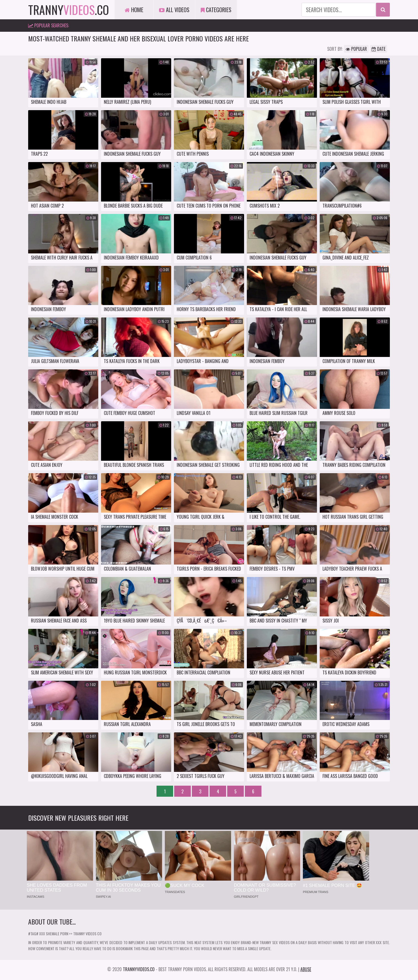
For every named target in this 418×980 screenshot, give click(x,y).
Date (379, 49)
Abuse (306, 969)
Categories (216, 10)
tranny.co (69, 10)
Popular (356, 49)
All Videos (174, 10)
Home (134, 10)
